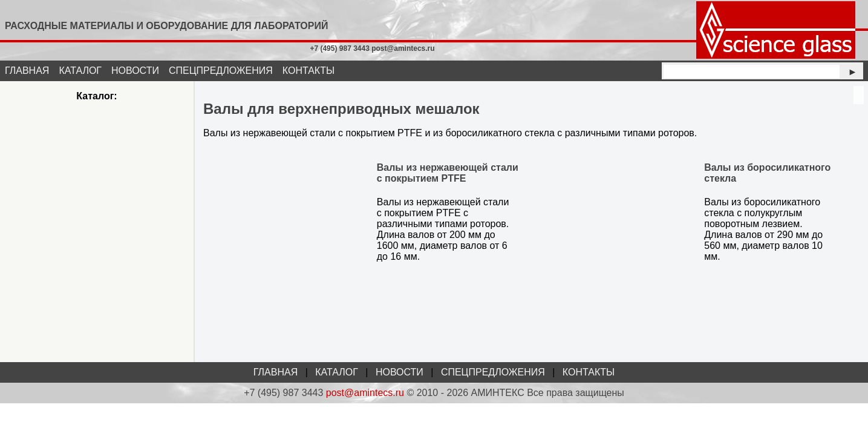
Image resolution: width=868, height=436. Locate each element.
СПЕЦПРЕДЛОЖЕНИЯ (221, 71)
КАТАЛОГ (80, 71)
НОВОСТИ (135, 71)
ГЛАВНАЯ (27, 71)
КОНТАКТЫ (308, 71)
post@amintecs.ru (365, 393)
